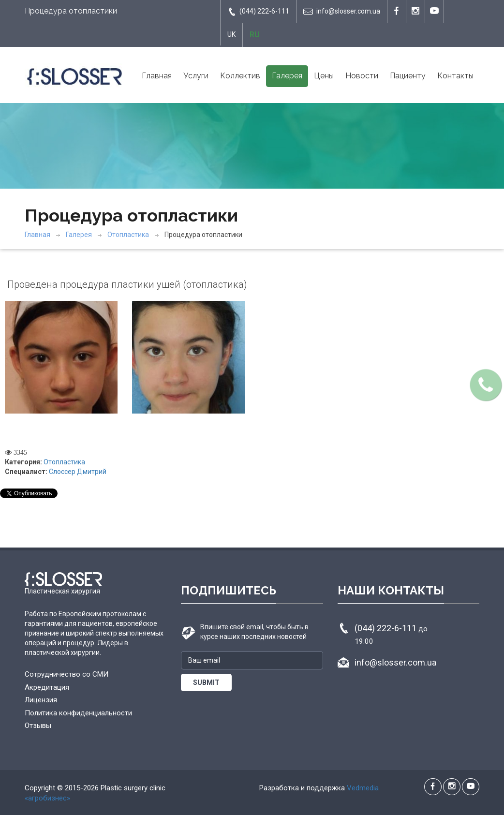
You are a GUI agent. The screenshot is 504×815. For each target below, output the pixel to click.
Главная (157, 76)
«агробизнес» (47, 798)
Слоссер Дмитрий (78, 472)
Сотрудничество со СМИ (67, 674)
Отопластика (128, 235)
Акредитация (47, 687)
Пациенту (408, 76)
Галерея (287, 76)
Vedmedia (363, 788)
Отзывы (38, 726)
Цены (324, 76)
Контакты (455, 76)
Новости (362, 76)
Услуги (196, 76)
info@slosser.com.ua (342, 12)
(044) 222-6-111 (258, 12)
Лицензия (41, 700)
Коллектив (240, 76)
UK (231, 34)
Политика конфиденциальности (78, 713)
